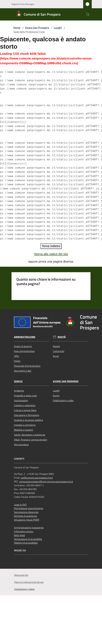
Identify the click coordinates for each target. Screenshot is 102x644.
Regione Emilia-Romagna (23, 4)
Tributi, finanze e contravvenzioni (31, 440)
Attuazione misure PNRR (27, 520)
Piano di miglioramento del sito (29, 582)
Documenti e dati (23, 371)
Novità (62, 337)
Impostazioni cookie (24, 589)
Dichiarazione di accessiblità (28, 539)
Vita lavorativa (21, 444)
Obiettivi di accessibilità (26, 543)
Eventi (56, 396)
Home (17, 28)
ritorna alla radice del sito (51, 254)
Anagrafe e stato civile (25, 396)
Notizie (56, 346)
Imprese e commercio (25, 425)
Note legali (19, 535)
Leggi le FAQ (20, 505)
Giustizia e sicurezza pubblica (28, 420)
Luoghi (58, 28)
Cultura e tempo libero (25, 410)
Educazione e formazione (27, 415)
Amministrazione (25, 337)
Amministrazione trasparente (29, 528)
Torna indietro (51, 246)
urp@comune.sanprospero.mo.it (37, 478)
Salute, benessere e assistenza (30, 435)
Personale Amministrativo (27, 366)
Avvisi (56, 356)
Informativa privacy (24, 531)
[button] (88, 14)
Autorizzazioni (21, 400)
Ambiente (19, 391)
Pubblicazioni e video (63, 400)
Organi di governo (23, 346)
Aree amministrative (24, 351)
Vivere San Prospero (37, 28)
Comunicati (59, 351)
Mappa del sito (21, 575)
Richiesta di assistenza (25, 516)
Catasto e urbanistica (25, 405)
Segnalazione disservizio (26, 512)
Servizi (18, 381)
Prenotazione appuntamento (29, 508)
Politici (17, 361)
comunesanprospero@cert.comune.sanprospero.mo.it (46, 482)
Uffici (16, 356)
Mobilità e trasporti (24, 430)
